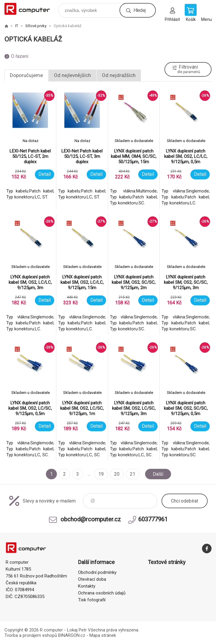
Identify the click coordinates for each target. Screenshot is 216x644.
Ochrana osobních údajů (102, 593)
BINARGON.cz (72, 635)
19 (101, 474)
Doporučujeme (26, 75)
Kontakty (87, 586)
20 (117, 474)
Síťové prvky (36, 26)
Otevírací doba (92, 579)
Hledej (139, 10)
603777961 (153, 519)
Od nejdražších (119, 75)
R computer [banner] (31, 9)
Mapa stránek (103, 635)
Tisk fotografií (92, 600)
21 (133, 474)
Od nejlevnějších (72, 75)
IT (17, 26)
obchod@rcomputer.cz (91, 519)
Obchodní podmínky (97, 572)
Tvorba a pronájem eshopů (31, 635)
